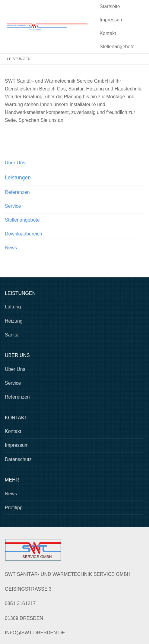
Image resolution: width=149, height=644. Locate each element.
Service (13, 206)
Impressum (17, 445)
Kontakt (13, 431)
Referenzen (17, 192)
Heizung (14, 321)
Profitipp (14, 508)
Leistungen (18, 178)
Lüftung (13, 307)
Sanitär (13, 335)
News (11, 248)
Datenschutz (18, 459)
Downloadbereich (24, 234)
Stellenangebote (22, 220)
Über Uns (15, 163)
